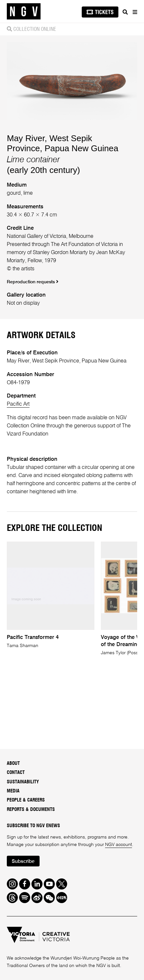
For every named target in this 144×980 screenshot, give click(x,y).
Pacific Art (18, 404)
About (13, 763)
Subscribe (23, 862)
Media (13, 791)
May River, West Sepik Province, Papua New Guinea (63, 143)
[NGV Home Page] (24, 12)
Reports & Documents (31, 809)
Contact (16, 772)
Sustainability (23, 782)
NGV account (119, 845)
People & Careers (26, 800)
